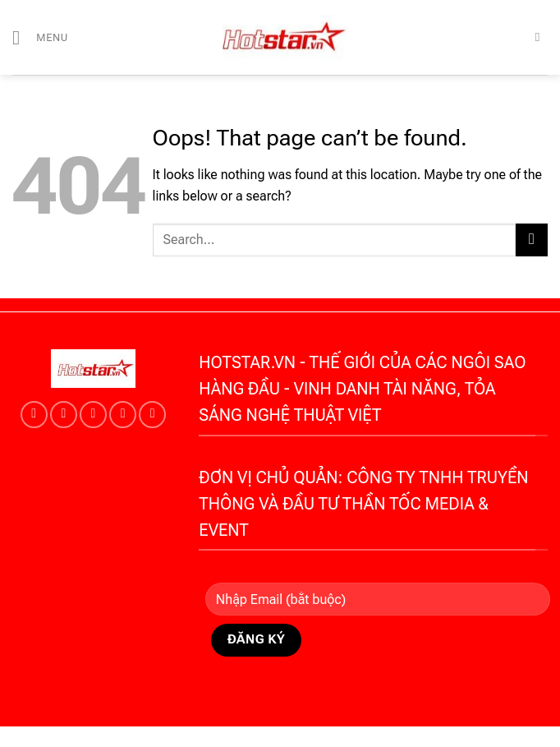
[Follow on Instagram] (34, 415)
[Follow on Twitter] (93, 415)
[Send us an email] (123, 415)
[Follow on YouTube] (152, 415)
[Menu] (40, 37)
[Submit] (532, 240)
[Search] (542, 37)
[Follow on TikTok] (64, 415)
